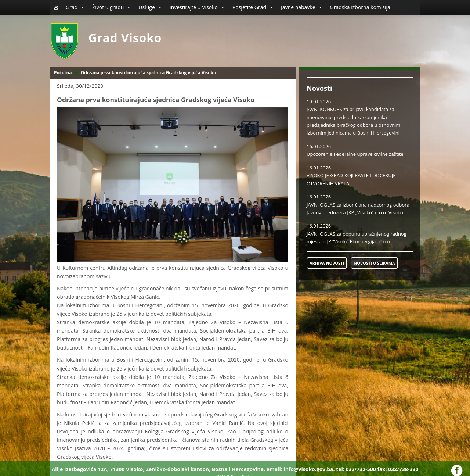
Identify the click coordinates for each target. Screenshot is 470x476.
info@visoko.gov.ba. (309, 469)
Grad (75, 7)
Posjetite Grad (253, 7)
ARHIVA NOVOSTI (327, 263)
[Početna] (56, 7)
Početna (63, 73)
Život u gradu (112, 7)
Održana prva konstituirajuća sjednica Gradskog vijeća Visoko (149, 73)
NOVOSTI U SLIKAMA (374, 263)
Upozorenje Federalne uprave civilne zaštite (355, 154)
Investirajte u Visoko (197, 7)
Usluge (150, 7)
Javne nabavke (302, 7)
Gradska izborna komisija (360, 7)
